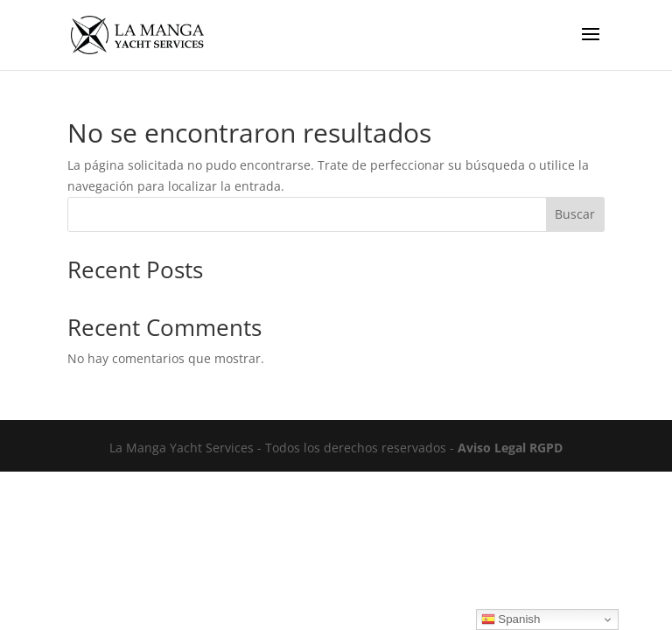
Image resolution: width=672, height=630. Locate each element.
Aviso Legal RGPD (510, 448)
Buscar (575, 214)
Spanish (511, 619)
